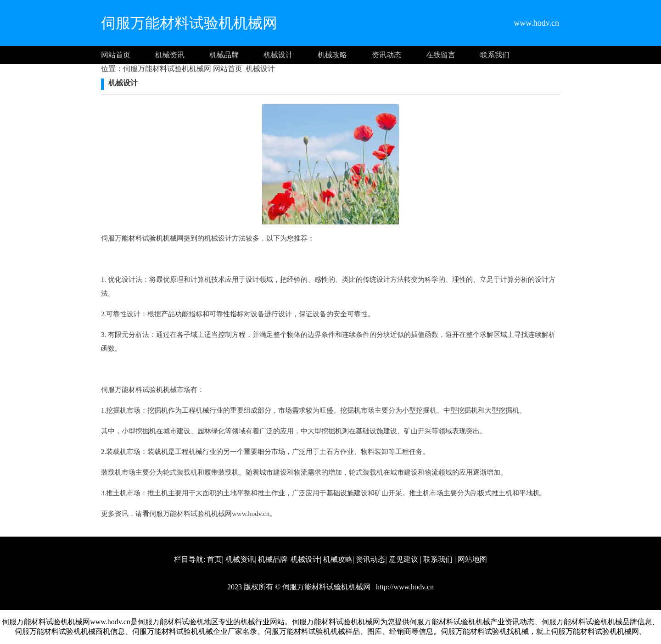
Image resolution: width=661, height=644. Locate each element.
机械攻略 (332, 55)
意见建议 (403, 559)
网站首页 (116, 55)
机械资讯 (170, 55)
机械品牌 (224, 55)
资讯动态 (387, 55)
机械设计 (278, 55)
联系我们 (495, 55)
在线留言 (441, 55)
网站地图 (472, 559)
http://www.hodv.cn (404, 587)
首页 (214, 559)
